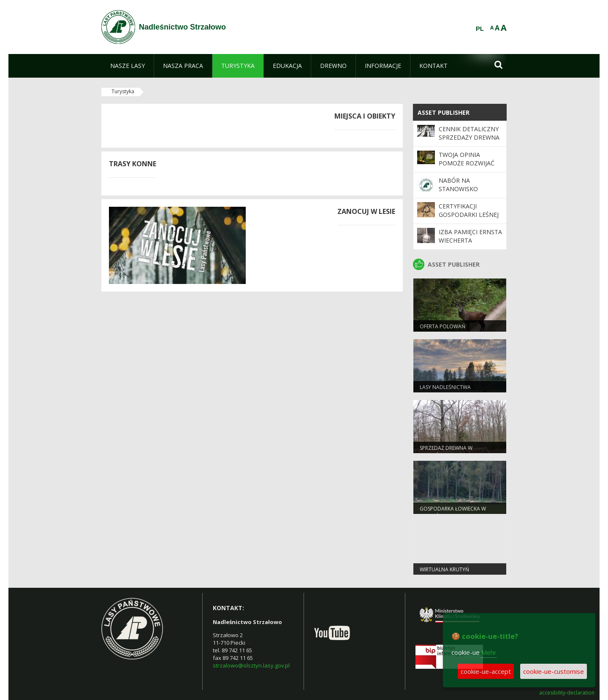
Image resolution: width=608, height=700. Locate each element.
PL (480, 29)
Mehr (489, 652)
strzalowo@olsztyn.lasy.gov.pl (251, 665)
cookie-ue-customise (554, 671)
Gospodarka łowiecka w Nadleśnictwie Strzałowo (455, 512)
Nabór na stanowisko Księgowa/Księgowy (470, 189)
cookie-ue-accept (486, 671)
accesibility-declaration (567, 693)
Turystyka (123, 91)
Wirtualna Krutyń (444, 569)
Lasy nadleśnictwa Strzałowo (445, 391)
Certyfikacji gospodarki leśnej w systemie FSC (469, 215)
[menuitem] (128, 66)
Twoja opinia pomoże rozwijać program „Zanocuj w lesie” (469, 168)
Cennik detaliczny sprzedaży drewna (469, 133)
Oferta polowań (442, 326)
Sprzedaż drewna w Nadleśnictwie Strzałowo (455, 451)
